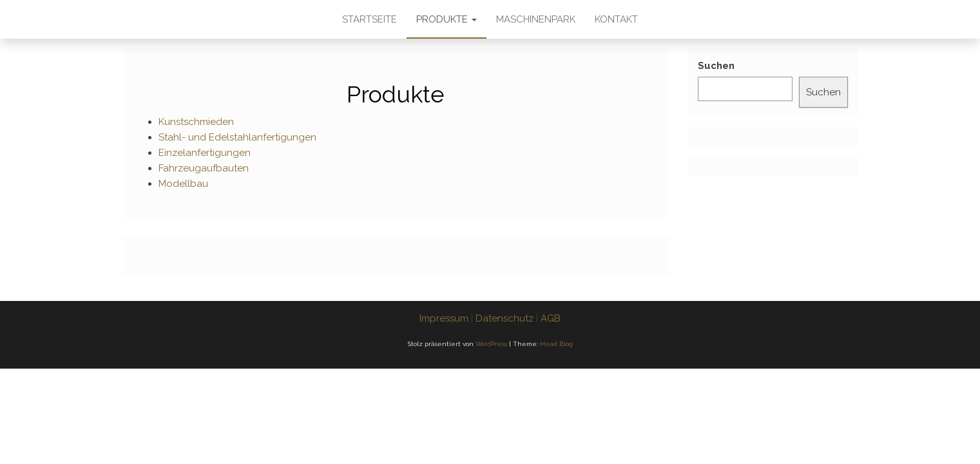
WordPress (491, 344)
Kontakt (616, 19)
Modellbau (183, 184)
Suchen (716, 66)
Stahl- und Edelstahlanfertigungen (237, 137)
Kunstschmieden (196, 122)
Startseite (370, 19)
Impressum (444, 318)
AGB (551, 318)
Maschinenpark (536, 19)
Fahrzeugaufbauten (204, 168)
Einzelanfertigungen (205, 153)
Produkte (447, 19)
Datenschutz (504, 318)
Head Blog (556, 344)
